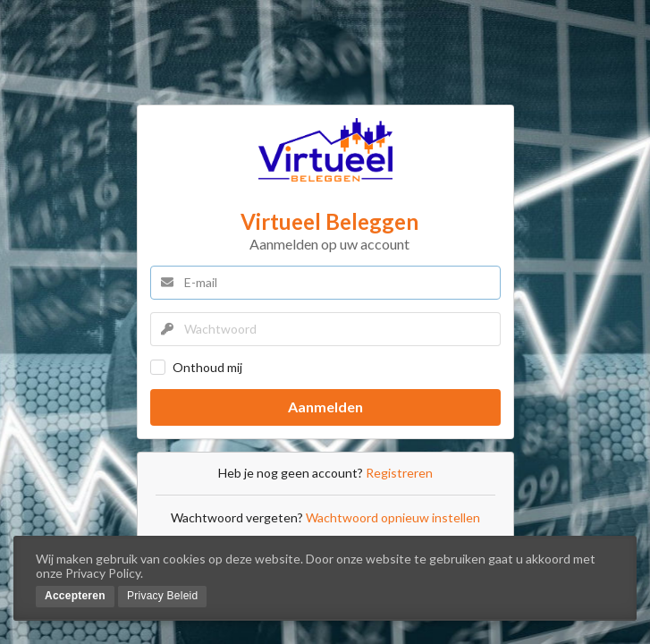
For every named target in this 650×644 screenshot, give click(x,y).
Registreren (399, 473)
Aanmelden (325, 407)
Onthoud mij (207, 367)
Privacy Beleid (162, 596)
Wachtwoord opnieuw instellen (393, 517)
